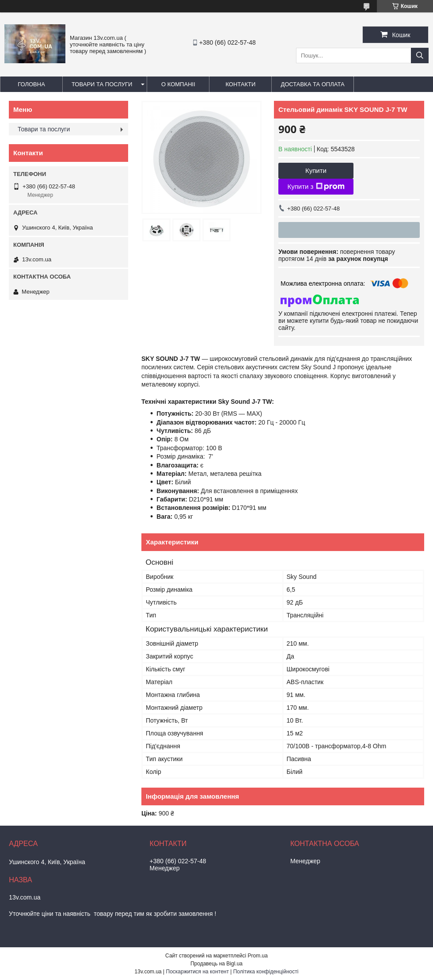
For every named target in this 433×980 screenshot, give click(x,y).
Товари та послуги (102, 84)
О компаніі (178, 84)
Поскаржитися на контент (198, 972)
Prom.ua (258, 956)
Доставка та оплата (312, 84)
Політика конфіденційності (266, 972)
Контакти (240, 84)
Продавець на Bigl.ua (216, 964)
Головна (31, 84)
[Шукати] (420, 56)
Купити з (316, 187)
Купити (316, 170)
